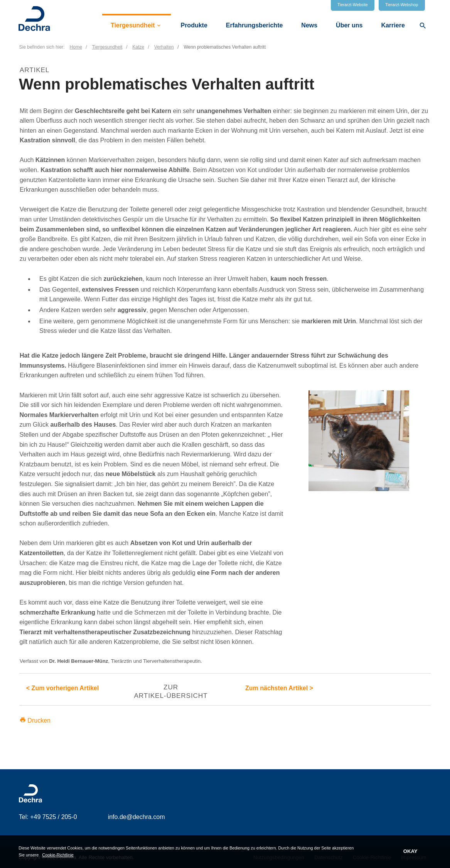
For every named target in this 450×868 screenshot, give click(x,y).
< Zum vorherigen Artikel (62, 688)
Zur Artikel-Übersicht (171, 691)
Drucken (35, 720)
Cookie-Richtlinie (58, 854)
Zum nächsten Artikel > (279, 688)
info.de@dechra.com (137, 817)
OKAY (410, 851)
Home (76, 47)
